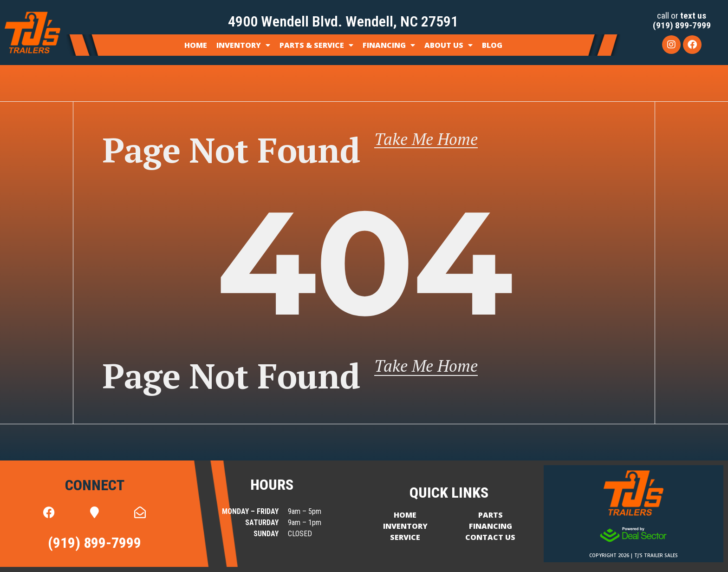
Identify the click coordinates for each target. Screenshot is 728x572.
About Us (448, 45)
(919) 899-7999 (682, 25)
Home (196, 45)
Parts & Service (316, 45)
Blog (492, 45)
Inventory (243, 45)
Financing (389, 45)
